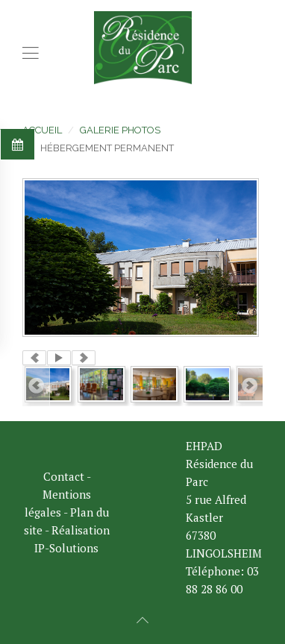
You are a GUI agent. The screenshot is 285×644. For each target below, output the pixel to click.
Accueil (42, 130)
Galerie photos (120, 130)
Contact (64, 476)
